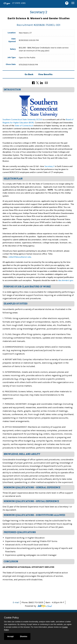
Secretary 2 (49, 166)
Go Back (29, 74)
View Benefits (45, 74)
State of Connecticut (24, 126)
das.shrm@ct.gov (66, 280)
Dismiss (24, 636)
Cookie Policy (11, 618)
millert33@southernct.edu (20, 257)
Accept (10, 636)
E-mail (16, 602)
